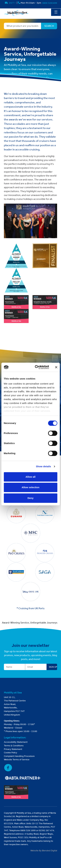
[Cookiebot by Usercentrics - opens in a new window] (36, 367)
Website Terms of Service (17, 760)
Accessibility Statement (16, 742)
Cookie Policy (10, 753)
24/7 (10, 3)
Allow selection (30, 487)
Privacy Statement (13, 749)
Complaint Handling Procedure (19, 756)
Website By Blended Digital (44, 851)
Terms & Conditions (14, 746)
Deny (30, 498)
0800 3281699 (50, 3)
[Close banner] (56, 367)
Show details (44, 466)
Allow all (30, 477)
